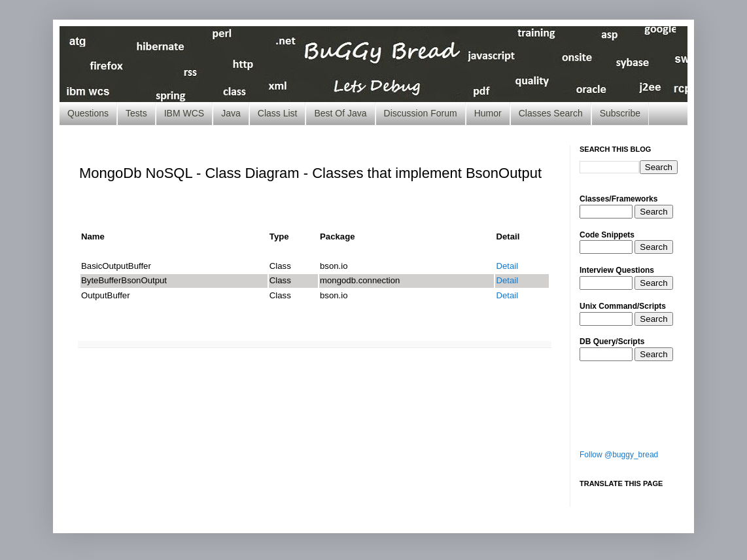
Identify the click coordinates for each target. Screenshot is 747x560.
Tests (136, 113)
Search (653, 212)
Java (231, 113)
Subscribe (620, 113)
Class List (278, 113)
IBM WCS (184, 113)
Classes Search (551, 113)
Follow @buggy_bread (619, 455)
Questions (88, 113)
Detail (507, 266)
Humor (488, 113)
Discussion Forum (421, 113)
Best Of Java (340, 113)
